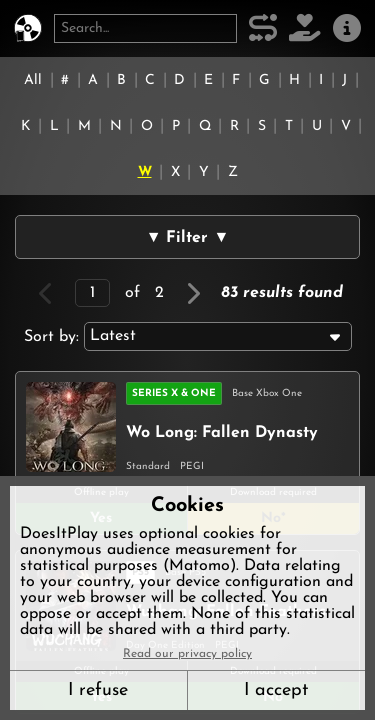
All (33, 80)
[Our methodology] (263, 28)
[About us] (347, 28)
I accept (276, 690)
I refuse (98, 690)
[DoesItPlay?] (28, 28)
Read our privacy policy (187, 654)
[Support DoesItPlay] (305, 28)
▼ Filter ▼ (188, 238)
